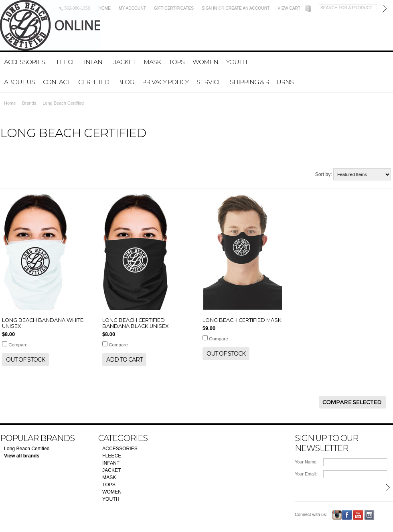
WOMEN (205, 62)
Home (104, 8)
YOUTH (237, 62)
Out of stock (25, 360)
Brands (29, 103)
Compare (18, 345)
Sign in (209, 8)
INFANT (95, 62)
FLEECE (64, 62)
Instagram (337, 515)
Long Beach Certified (27, 449)
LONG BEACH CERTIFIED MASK (242, 320)
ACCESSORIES (24, 62)
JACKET (125, 62)
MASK (152, 62)
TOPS (177, 62)
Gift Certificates (174, 8)
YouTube (358, 515)
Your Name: (306, 462)
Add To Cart (124, 360)
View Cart (289, 8)
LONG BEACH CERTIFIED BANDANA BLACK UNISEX (135, 323)
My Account (132, 8)
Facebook (347, 515)
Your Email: (306, 474)
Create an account (247, 8)
